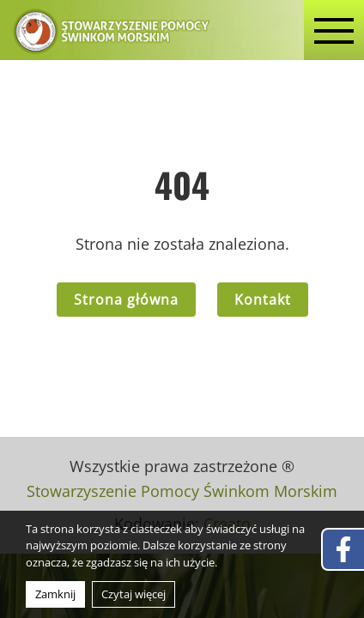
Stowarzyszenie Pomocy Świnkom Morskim (182, 491)
